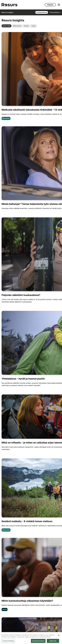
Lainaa (33, 26)
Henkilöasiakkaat (42, 12)
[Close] (59, 637)
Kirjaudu (50, 5)
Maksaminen (17, 26)
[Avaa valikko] (59, 5)
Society (26, 26)
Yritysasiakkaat (55, 12)
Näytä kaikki (6, 26)
